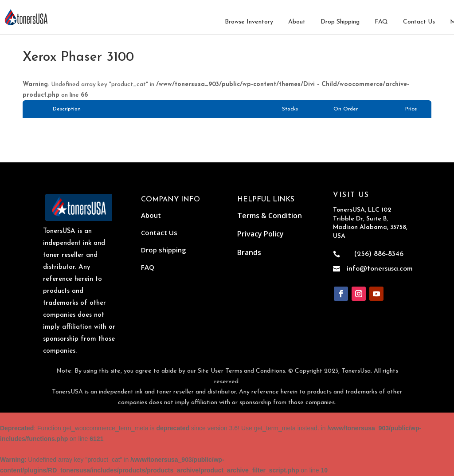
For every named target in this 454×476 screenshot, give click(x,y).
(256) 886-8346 (379, 254)
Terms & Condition (270, 216)
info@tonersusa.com (380, 269)
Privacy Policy (260, 234)
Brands (249, 252)
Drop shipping (164, 250)
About (297, 22)
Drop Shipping (340, 22)
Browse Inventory (249, 22)
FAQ (381, 22)
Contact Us (419, 22)
